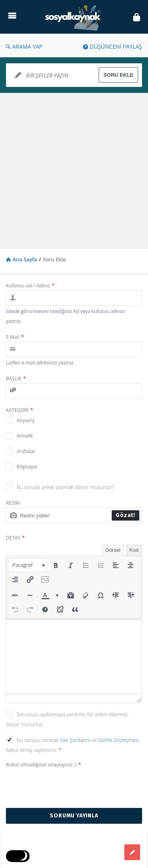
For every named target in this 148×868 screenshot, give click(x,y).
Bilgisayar (27, 467)
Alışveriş (26, 420)
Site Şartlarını (76, 740)
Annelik (25, 436)
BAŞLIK (16, 378)
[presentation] (28, 565)
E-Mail (15, 337)
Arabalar (26, 451)
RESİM (13, 503)
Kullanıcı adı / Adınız (30, 286)
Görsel (113, 550)
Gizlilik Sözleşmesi (118, 740)
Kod (134, 550)
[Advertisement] (74, 171)
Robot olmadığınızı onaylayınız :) (43, 765)
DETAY (15, 538)
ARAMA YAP (24, 46)
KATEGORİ (20, 410)
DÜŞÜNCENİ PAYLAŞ (112, 46)
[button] (28, 565)
